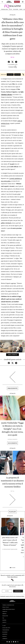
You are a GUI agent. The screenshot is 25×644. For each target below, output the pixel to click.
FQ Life (10, 9)
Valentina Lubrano (7, 95)
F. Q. (13, 57)
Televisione (16, 9)
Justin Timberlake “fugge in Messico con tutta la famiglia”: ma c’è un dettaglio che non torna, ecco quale (13, 429)
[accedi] (23, 2)
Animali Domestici (12, 355)
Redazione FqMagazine (11, 549)
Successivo (13, 443)
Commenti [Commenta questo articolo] (12, 67)
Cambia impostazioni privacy (9, 609)
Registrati (18, 591)
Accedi (7, 591)
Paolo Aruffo (13, 439)
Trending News (4, 9)
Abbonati (17, 2)
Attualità (12, 15)
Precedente (12, 388)
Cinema (21, 9)
